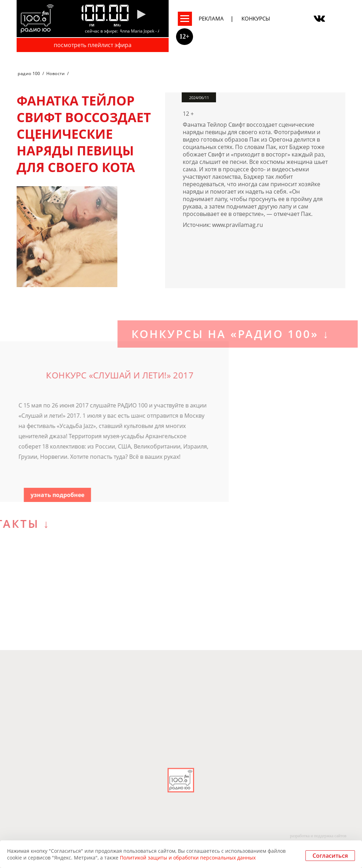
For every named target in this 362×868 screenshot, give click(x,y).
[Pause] (141, 15)
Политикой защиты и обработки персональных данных (188, 858)
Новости (56, 73)
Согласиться (330, 856)
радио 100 (29, 73)
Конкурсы (256, 18)
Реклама (211, 18)
